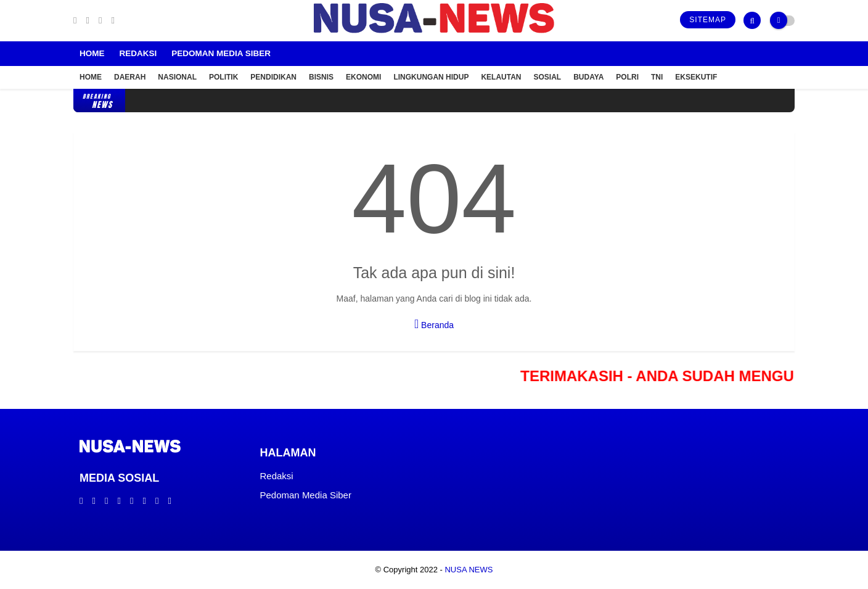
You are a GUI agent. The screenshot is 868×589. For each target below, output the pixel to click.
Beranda (434, 324)
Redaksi (138, 53)
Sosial (548, 77)
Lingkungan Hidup (431, 77)
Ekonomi (363, 77)
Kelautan (501, 77)
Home (92, 53)
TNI (657, 77)
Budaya (588, 77)
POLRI (627, 77)
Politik (223, 77)
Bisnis (321, 77)
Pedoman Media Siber (221, 53)
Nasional (177, 77)
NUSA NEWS (469, 570)
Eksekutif (696, 77)
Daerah (130, 77)
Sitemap (708, 20)
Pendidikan (273, 77)
